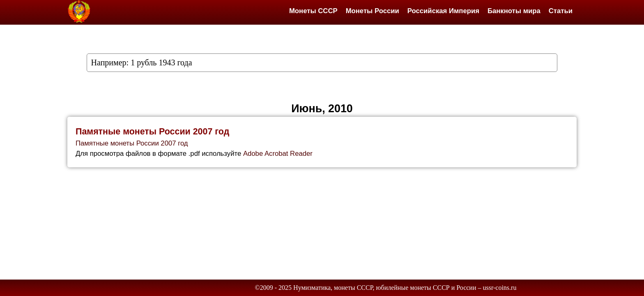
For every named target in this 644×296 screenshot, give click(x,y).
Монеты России (373, 11)
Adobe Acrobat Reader (278, 154)
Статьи (561, 11)
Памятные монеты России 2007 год (152, 132)
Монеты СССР (313, 11)
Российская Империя (443, 11)
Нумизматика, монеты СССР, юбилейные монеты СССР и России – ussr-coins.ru (405, 288)
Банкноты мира (514, 11)
